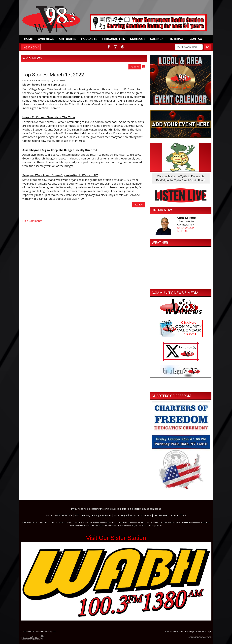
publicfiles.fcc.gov (130, 526)
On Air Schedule (186, 228)
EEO (77, 515)
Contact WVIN (179, 515)
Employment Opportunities (97, 515)
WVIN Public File (64, 515)
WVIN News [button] (46, 39)
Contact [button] (197, 39)
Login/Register (31, 47)
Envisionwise (178, 632)
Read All (135, 67)
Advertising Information (126, 515)
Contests (146, 515)
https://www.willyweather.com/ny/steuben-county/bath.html (181, 284)
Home (28, 39)
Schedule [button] (138, 39)
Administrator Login (203, 632)
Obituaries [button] (68, 39)
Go (208, 47)
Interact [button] (178, 39)
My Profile (183, 231)
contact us (155, 509)
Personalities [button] (114, 39)
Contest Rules (161, 515)
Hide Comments (32, 221)
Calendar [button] (158, 39)
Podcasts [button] (89, 39)
